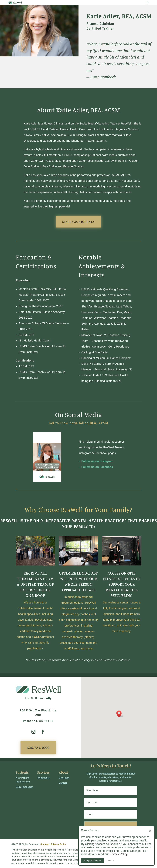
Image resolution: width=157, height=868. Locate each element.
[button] (120, 714)
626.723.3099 (38, 747)
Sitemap (45, 844)
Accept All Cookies (92, 860)
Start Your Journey (78, 222)
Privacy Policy (59, 844)
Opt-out (110, 860)
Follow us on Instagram (97, 461)
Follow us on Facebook (97, 467)
